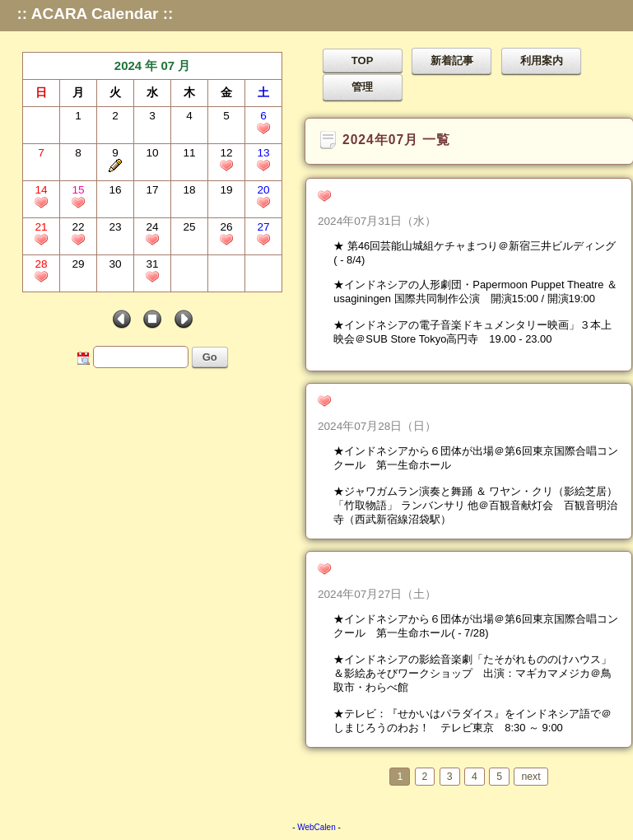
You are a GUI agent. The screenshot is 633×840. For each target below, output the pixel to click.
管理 (362, 87)
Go (210, 357)
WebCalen (316, 827)
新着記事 (452, 61)
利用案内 (542, 61)
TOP (363, 61)
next (531, 777)
